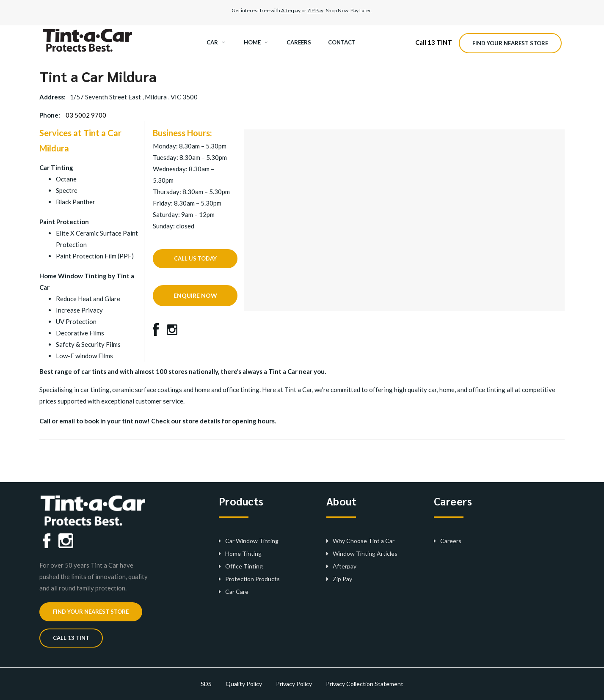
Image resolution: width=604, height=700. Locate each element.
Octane (66, 179)
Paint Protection (64, 222)
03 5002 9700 (86, 115)
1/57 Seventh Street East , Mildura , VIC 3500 (134, 97)
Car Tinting (56, 167)
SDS (206, 684)
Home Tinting (243, 553)
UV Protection (76, 321)
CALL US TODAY (195, 258)
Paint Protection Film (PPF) (95, 256)
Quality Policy (244, 684)
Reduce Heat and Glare (88, 299)
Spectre (67, 190)
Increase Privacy (79, 310)
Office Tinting (244, 566)
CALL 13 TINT (71, 638)
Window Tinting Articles (365, 553)
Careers (451, 541)
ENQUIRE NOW (195, 295)
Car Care (237, 592)
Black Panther (76, 202)
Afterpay (291, 10)
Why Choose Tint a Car (364, 541)
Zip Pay (342, 579)
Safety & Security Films (88, 344)
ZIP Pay (315, 10)
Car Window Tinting (252, 541)
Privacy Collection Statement (365, 684)
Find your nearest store (510, 43)
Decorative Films (80, 333)
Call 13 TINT (434, 42)
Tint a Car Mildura (98, 76)
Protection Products (252, 579)
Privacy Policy (294, 684)
